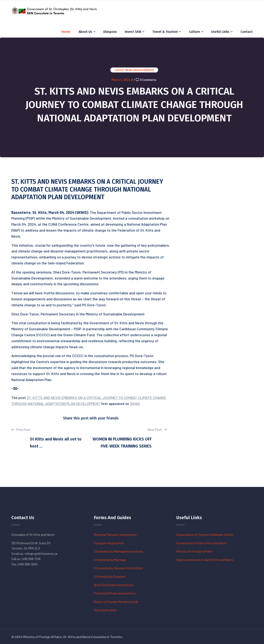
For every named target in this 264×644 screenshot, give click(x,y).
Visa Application (105, 610)
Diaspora (110, 32)
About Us (85, 32)
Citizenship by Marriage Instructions (118, 551)
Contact (247, 32)
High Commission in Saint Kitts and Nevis (205, 560)
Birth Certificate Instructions (114, 585)
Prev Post (21, 430)
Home (66, 32)
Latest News (124, 70)
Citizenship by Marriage (110, 560)
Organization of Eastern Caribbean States (205, 534)
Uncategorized (144, 70)
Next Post (157, 429)
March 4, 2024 (121, 80)
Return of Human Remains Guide (116, 602)
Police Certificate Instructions (115, 593)
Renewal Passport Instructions (115, 534)
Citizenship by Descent (110, 576)
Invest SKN (133, 32)
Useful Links (220, 32)
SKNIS (135, 404)
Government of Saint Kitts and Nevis (202, 543)
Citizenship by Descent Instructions (118, 568)
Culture (194, 32)
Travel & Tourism (165, 32)
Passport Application (109, 543)
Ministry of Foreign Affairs (194, 551)
